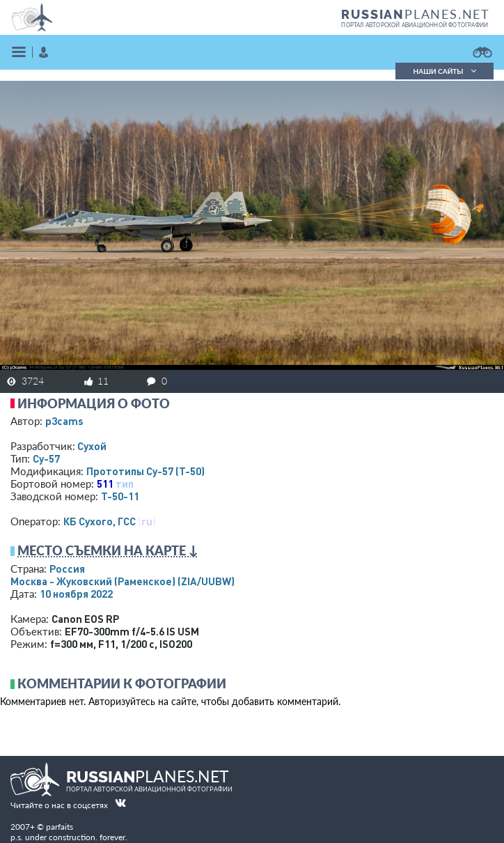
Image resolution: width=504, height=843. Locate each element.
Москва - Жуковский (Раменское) (123, 581)
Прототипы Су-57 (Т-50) (145, 471)
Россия (67, 569)
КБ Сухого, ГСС (100, 521)
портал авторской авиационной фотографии (415, 25)
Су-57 (46, 458)
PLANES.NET (416, 14)
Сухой (92, 446)
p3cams (64, 421)
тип (125, 484)
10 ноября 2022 (76, 594)
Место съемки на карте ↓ (108, 550)
